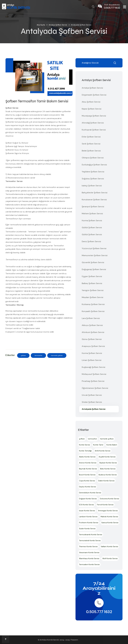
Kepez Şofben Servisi (92, 109)
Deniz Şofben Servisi (91, 241)
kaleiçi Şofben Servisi (92, 186)
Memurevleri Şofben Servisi (95, 255)
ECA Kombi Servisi (86, 505)
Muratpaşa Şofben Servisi (94, 116)
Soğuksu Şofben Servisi (93, 179)
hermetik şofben (57, 355)
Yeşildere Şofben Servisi (93, 172)
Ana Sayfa (41, 25)
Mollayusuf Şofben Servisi (94, 374)
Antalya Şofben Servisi (58, 25)
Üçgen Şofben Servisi (92, 276)
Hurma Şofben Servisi (92, 221)
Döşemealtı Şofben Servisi (94, 95)
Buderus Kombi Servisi (108, 475)
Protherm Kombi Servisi (89, 523)
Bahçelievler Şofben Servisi (95, 193)
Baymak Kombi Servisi (88, 469)
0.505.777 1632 (99, 612)
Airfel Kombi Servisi (103, 451)
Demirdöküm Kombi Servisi (90, 493)
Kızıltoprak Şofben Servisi (94, 130)
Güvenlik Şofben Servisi (93, 262)
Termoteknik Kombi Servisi (90, 541)
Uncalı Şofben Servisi (92, 395)
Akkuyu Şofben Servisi (92, 325)
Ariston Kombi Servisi (88, 463)
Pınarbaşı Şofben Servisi (93, 381)
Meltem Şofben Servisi (92, 214)
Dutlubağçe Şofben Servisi (94, 165)
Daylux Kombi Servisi (87, 487)
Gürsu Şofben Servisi (92, 339)
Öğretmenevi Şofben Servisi (95, 388)
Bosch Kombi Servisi (87, 475)
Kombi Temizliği (85, 451)
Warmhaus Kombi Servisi (89, 558)
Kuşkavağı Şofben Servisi (93, 367)
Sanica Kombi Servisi (110, 523)
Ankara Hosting (84, 640)
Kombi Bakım (112, 445)
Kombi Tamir (98, 445)
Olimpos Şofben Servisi (93, 158)
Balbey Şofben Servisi (92, 283)
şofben (23, 355)
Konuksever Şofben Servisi (94, 200)
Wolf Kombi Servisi (110, 558)
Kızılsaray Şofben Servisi (93, 304)
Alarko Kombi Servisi (87, 457)
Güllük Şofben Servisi (92, 227)
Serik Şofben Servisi (91, 144)
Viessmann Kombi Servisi (89, 552)
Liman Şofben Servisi (92, 360)
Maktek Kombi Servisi (109, 517)
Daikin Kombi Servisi (106, 481)
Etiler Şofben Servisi (91, 137)
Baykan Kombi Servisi (108, 463)
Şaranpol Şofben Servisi (93, 207)
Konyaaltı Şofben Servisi (93, 311)
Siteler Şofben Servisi (92, 402)
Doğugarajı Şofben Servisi (94, 269)
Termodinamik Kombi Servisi (91, 535)
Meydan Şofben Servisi (92, 297)
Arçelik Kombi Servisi (107, 457)
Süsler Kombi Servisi (87, 529)
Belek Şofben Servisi (91, 151)
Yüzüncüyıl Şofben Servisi (94, 248)
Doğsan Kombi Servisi (88, 499)
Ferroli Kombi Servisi (105, 505)
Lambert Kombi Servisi (88, 517)
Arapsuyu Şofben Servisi (93, 346)
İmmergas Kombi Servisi (108, 511)
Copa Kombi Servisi (87, 481)
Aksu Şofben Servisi (91, 102)
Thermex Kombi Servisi (88, 546)
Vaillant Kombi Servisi (109, 546)
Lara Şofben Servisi (91, 318)
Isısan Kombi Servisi (87, 511)
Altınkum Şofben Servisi (93, 332)
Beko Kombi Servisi (108, 469)
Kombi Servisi (84, 445)
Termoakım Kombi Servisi (89, 564)
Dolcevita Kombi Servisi (109, 499)
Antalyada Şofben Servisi (94, 409)
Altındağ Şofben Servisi (93, 123)
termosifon (38, 355)
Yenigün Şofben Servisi (93, 290)
